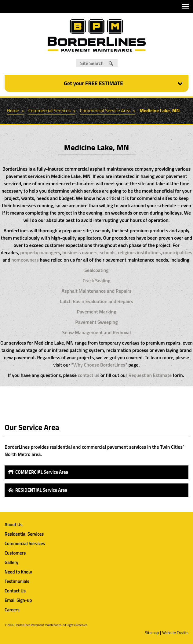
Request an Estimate (150, 375)
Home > (15, 110)
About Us (14, 525)
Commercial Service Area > (107, 110)
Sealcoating (96, 270)
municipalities (178, 252)
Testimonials (17, 581)
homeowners (25, 260)
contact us (89, 375)
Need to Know (18, 572)
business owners (80, 252)
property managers (40, 252)
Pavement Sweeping (96, 322)
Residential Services (24, 534)
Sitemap (152, 633)
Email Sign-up (18, 600)
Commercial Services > (52, 110)
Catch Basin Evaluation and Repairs (96, 301)
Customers (15, 553)
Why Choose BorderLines (99, 365)
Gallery (11, 562)
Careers (12, 610)
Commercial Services (25, 543)
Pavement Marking (96, 312)
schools (108, 252)
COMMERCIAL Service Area (42, 472)
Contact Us (15, 591)
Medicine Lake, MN (160, 110)
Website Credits (175, 633)
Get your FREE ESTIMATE (93, 83)
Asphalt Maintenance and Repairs (97, 291)
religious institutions (139, 252)
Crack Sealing (96, 280)
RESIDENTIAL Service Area (41, 490)
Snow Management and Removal (97, 332)
